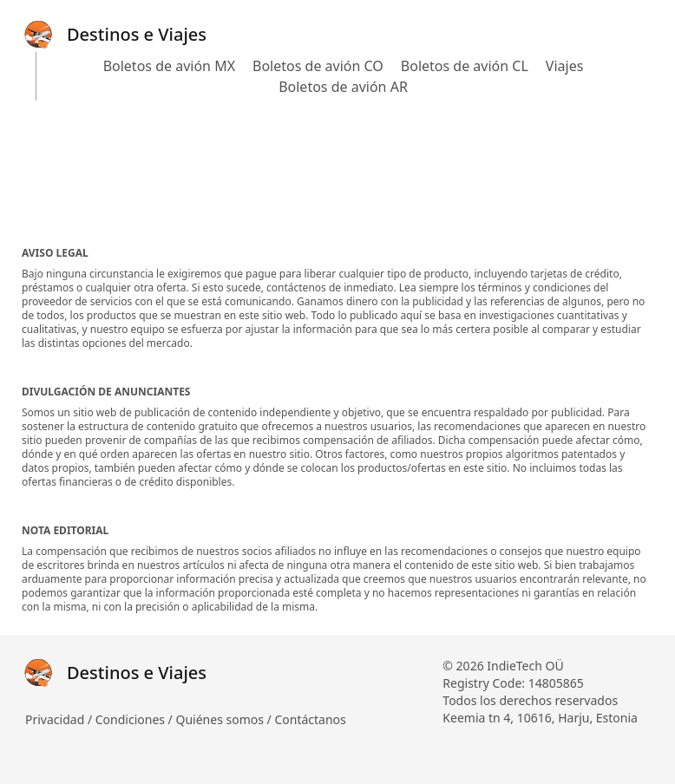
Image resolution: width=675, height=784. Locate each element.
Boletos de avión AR (343, 87)
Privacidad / (60, 719)
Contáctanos (310, 719)
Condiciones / (136, 719)
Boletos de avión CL (465, 66)
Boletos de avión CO (318, 66)
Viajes (565, 66)
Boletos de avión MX (169, 66)
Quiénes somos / (225, 719)
